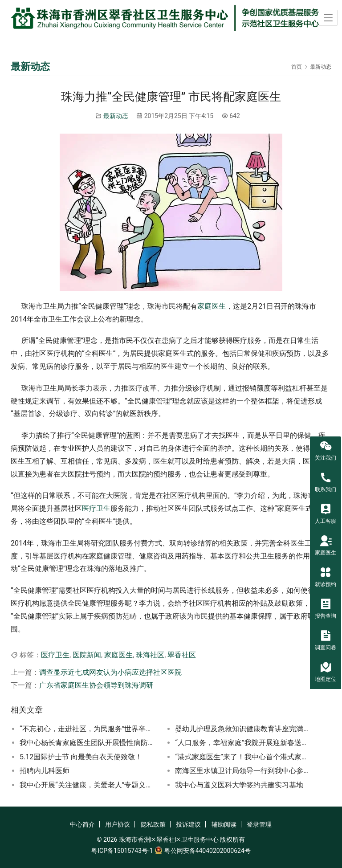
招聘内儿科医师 (45, 771)
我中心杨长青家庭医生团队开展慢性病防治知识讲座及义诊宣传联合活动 (88, 743)
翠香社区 (182, 655)
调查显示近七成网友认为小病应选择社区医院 (110, 672)
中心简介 (82, 824)
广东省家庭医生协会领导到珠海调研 (96, 685)
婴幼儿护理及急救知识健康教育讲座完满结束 (243, 729)
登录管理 (259, 824)
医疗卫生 (96, 508)
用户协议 (118, 824)
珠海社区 (150, 655)
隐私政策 (153, 824)
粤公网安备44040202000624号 (208, 851)
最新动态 (116, 116)
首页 (297, 67)
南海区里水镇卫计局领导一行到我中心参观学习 (243, 771)
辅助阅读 (224, 824)
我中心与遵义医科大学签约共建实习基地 (239, 785)
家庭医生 (212, 306)
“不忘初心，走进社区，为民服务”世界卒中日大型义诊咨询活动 (88, 729)
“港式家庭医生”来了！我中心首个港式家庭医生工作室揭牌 (243, 757)
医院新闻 (87, 655)
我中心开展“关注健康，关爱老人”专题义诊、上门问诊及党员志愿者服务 (88, 785)
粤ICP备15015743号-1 (122, 851)
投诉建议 (188, 824)
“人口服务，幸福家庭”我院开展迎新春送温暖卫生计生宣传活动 (243, 743)
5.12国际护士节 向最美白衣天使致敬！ (81, 757)
